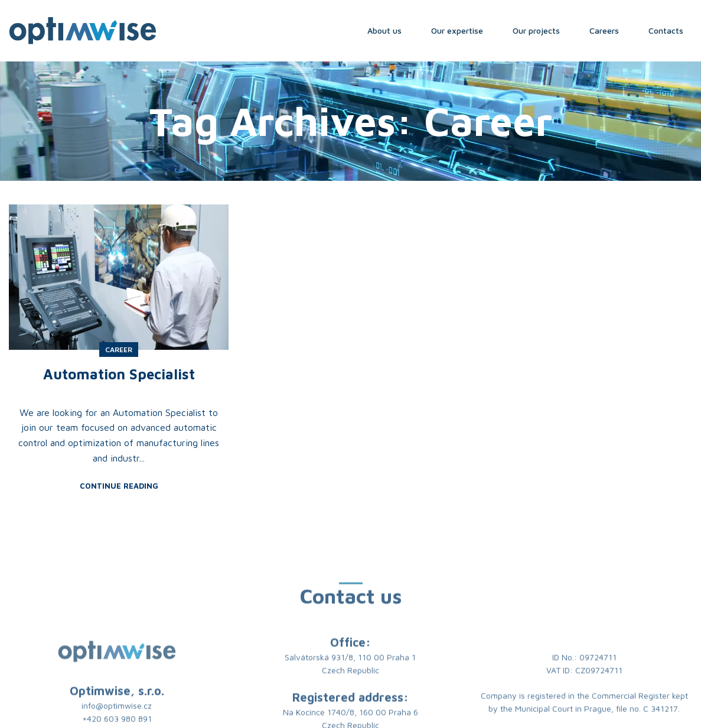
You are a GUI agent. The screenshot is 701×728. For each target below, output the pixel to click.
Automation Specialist (119, 374)
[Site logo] (83, 30)
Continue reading (119, 486)
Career (119, 350)
